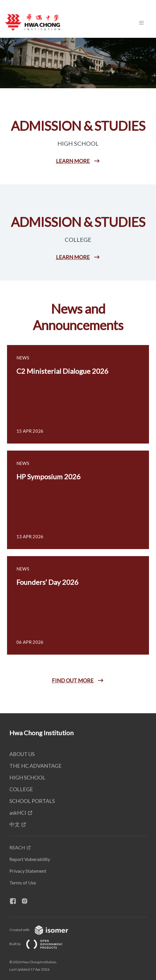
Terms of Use (23, 883)
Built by (41, 944)
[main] (78, 376)
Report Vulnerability (30, 859)
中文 (15, 824)
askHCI (18, 813)
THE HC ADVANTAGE (36, 766)
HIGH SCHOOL (27, 777)
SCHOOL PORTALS (32, 801)
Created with (43, 930)
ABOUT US (22, 754)
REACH (17, 847)
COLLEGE (21, 789)
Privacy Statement (28, 871)
